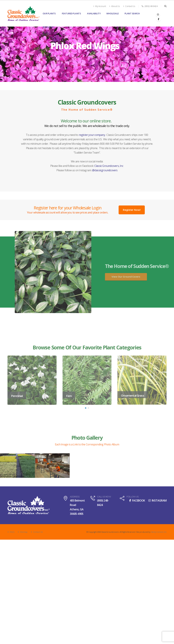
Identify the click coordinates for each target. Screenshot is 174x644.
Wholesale (113, 13)
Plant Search (132, 13)
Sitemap (24, 532)
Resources (49, 27)
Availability (94, 13)
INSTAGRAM (157, 500)
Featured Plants (71, 13)
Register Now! (132, 210)
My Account (99, 6)
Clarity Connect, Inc (159, 532)
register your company (92, 135)
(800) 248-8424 (150, 6)
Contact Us (129, 6)
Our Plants (49, 13)
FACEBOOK (137, 500)
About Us (114, 6)
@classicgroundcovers (105, 170)
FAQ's (12, 532)
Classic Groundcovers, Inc (109, 166)
